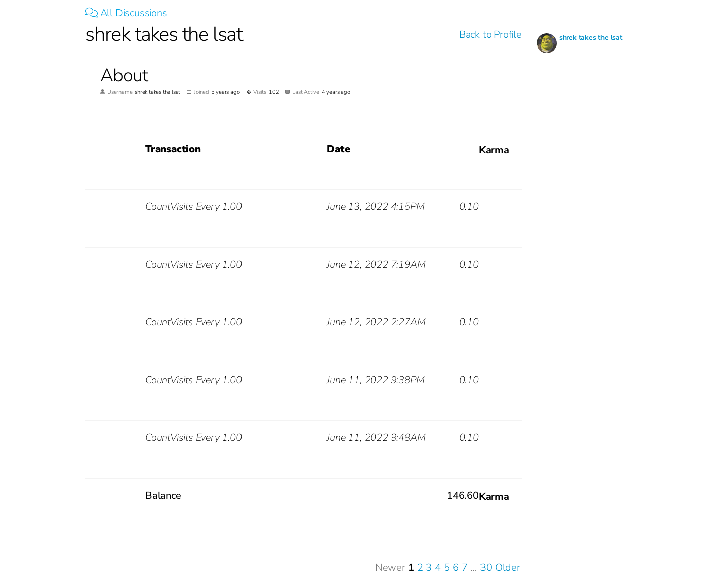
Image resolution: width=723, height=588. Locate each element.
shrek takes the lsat (591, 37)
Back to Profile (491, 34)
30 (486, 568)
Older (508, 568)
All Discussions (126, 13)
